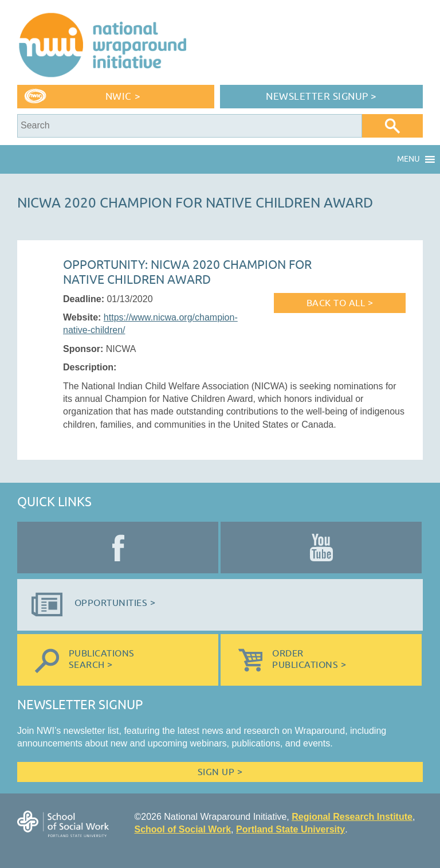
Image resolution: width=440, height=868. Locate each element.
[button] (408, 159)
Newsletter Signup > (321, 97)
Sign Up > (220, 772)
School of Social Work (182, 829)
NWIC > (123, 97)
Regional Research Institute (352, 817)
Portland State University (290, 829)
